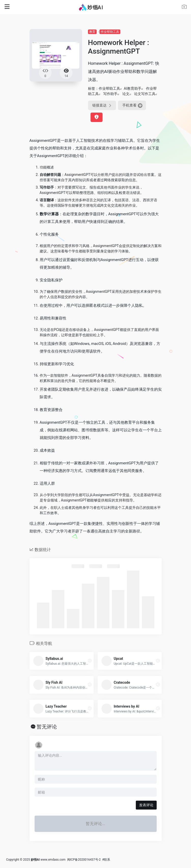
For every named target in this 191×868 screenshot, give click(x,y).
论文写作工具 (145, 94)
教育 (92, 32)
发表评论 (146, 805)
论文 (126, 94)
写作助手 (110, 94)
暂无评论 (47, 727)
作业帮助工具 (110, 32)
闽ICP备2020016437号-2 (84, 860)
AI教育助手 (133, 88)
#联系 (106, 860)
